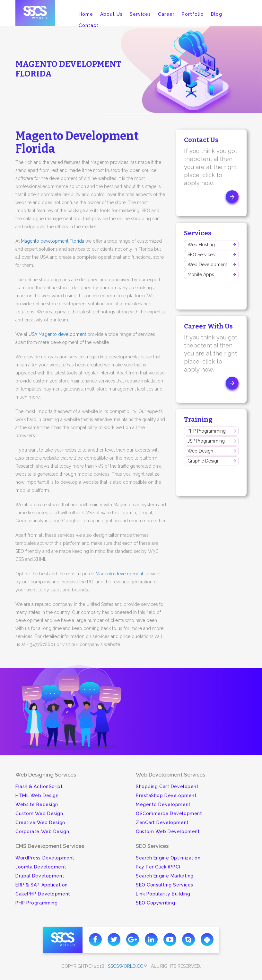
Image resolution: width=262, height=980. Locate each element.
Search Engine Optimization (168, 858)
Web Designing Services (46, 775)
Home (86, 14)
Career (166, 14)
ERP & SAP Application (42, 885)
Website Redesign (37, 805)
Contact (89, 25)
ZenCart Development (162, 823)
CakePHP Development (43, 894)
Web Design (200, 451)
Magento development (119, 574)
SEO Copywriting (155, 903)
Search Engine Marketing (165, 876)
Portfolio (193, 14)
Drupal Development (40, 876)
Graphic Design (204, 461)
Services (140, 14)
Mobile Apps (201, 274)
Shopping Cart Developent (167, 787)
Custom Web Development (168, 832)
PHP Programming (207, 431)
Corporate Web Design (42, 832)
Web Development (207, 265)
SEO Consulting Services (165, 885)
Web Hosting (201, 245)
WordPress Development (45, 858)
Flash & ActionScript (39, 787)
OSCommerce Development (169, 814)
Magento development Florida (52, 241)
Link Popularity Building (163, 894)
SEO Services (201, 255)
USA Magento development (57, 334)
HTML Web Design (37, 796)
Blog (217, 14)
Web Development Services (170, 775)
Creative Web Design (40, 823)
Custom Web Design (39, 814)
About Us (111, 14)
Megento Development (163, 805)
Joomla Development (41, 867)
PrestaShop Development (166, 796)
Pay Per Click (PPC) (158, 867)
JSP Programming (206, 441)
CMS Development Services (50, 846)
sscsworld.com (128, 966)
